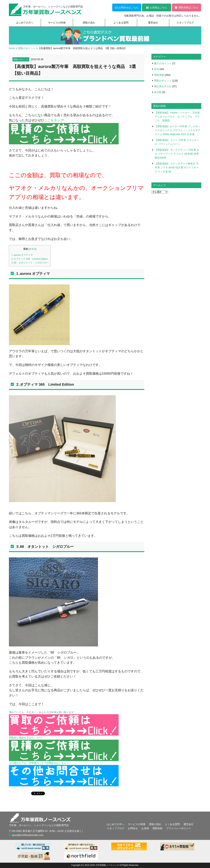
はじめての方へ (25, 23)
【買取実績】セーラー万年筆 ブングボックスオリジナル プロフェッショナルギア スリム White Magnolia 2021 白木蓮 (177, 130)
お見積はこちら (157, 7)
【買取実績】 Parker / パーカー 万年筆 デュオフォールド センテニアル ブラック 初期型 (178, 117)
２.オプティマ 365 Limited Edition (29, 259)
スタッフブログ (185, 23)
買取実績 (159, 75)
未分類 (158, 92)
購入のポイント (163, 63)
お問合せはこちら (127, 7)
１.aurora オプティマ (22, 255)
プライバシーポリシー (178, 828)
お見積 (145, 828)
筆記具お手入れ (163, 86)
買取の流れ (89, 23)
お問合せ (133, 828)
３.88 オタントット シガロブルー (30, 263)
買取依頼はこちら (187, 7)
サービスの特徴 (57, 23)
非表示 (32, 249)
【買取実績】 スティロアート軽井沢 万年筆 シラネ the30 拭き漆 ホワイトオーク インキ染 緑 (177, 168)
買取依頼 (157, 828)
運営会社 (153, 23)
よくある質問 (121, 23)
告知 (157, 69)
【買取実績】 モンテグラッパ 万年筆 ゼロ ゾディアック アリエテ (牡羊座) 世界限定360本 (177, 154)
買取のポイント (21, 59)
